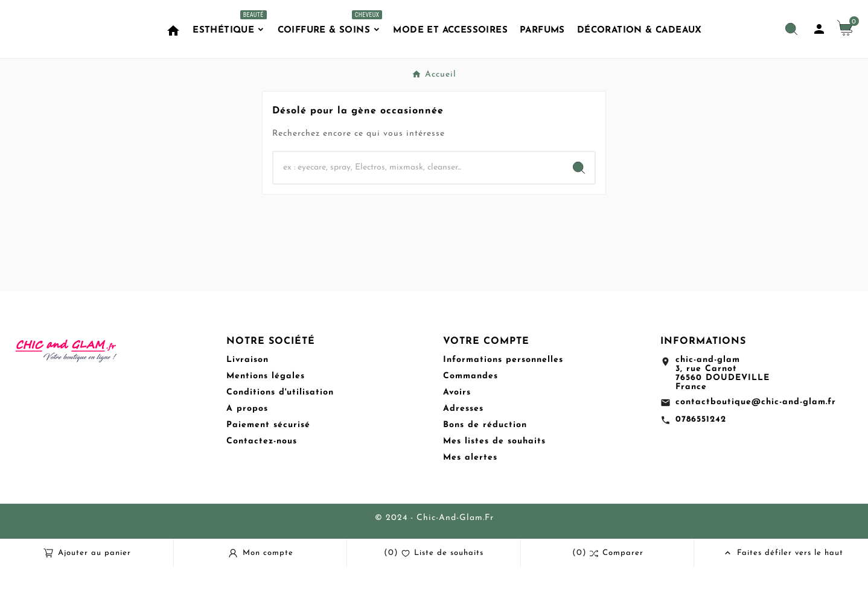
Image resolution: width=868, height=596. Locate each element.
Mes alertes (470, 486)
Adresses (463, 437)
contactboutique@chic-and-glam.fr (756, 430)
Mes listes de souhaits (494, 470)
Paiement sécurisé (268, 453)
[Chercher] (418, 196)
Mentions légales (266, 404)
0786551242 (701, 448)
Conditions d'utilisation (280, 421)
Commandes (471, 404)
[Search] (579, 196)
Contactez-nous (262, 470)
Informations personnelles (503, 388)
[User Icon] (819, 43)
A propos (247, 437)
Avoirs (457, 421)
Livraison (247, 388)
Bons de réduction (485, 453)
